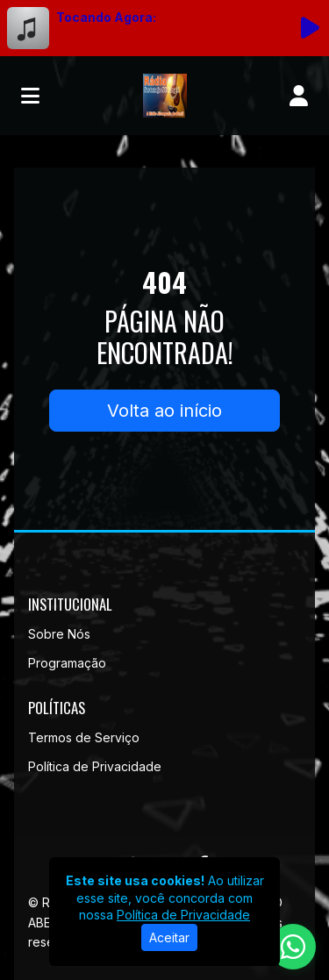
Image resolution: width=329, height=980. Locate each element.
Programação (67, 663)
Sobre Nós (59, 634)
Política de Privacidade (95, 766)
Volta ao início (164, 411)
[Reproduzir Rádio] (310, 28)
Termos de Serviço (84, 737)
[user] (299, 96)
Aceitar (169, 937)
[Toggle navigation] (30, 96)
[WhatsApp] (293, 947)
